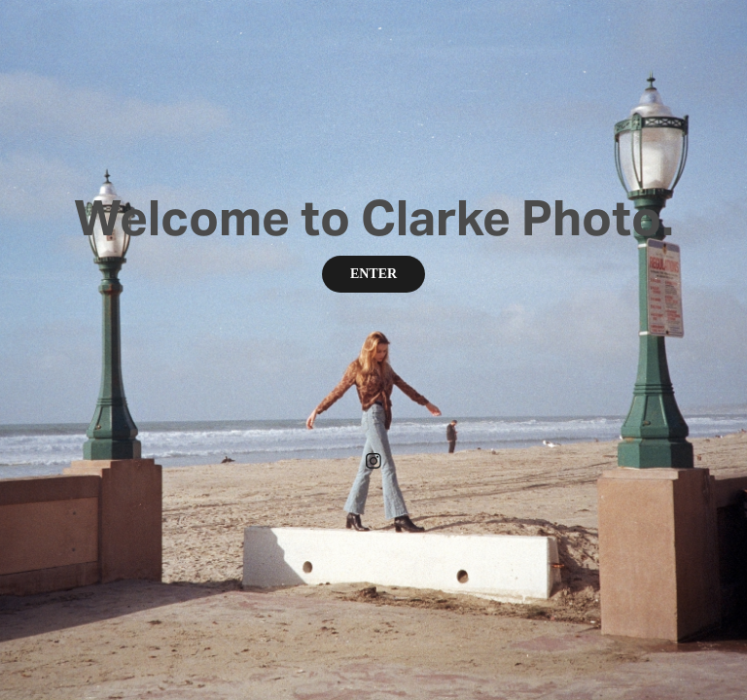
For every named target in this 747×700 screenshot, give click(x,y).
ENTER (373, 274)
